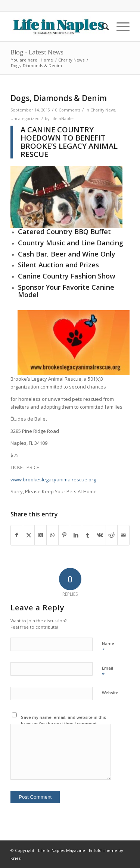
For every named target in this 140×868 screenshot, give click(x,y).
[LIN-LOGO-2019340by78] (58, 26)
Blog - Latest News (37, 52)
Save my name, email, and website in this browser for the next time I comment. (63, 720)
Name (108, 647)
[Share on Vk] (100, 535)
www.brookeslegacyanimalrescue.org (53, 479)
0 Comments (68, 110)
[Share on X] (29, 535)
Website (110, 693)
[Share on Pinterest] (64, 535)
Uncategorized (25, 119)
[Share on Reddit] (112, 535)
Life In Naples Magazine (62, 850)
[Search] (102, 26)
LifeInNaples (62, 119)
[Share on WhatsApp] (52, 535)
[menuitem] (102, 26)
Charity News (103, 110)
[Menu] (119, 26)
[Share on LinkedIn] (76, 535)
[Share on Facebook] (17, 535)
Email (108, 672)
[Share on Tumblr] (88, 535)
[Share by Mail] (123, 535)
